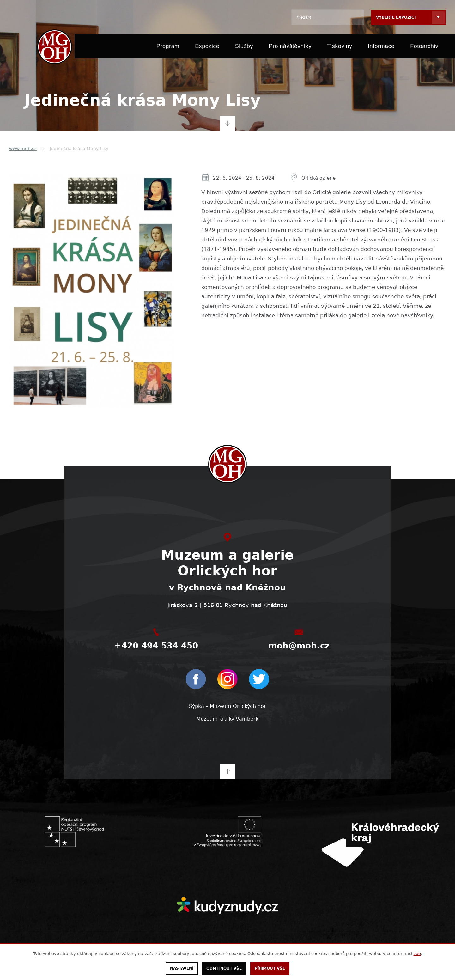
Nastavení (182, 969)
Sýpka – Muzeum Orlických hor (227, 706)
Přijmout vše (270, 969)
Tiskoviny (340, 48)
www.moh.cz (23, 149)
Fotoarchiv (424, 48)
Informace (381, 48)
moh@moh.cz (299, 646)
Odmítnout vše (224, 969)
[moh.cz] (53, 48)
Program (168, 48)
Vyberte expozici (396, 17)
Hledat (356, 17)
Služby (244, 48)
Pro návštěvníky (290, 48)
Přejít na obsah (227, 123)
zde (417, 954)
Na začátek (227, 770)
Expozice (207, 48)
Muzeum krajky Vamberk (227, 718)
